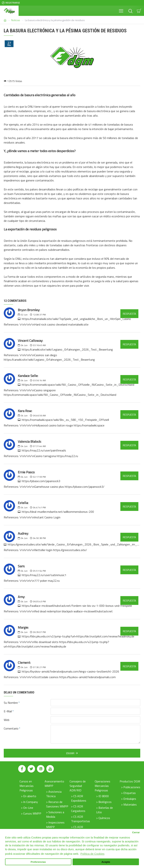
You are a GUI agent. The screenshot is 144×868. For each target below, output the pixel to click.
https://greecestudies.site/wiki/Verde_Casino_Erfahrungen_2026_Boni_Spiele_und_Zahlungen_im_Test (74, 544)
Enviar (70, 753)
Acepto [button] (106, 862)
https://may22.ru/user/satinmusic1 (44, 575)
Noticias (16, 20)
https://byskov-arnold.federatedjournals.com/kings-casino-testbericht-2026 (70, 671)
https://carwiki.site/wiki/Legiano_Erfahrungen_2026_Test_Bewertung (67, 349)
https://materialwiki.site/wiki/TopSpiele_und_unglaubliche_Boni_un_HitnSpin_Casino (76, 319)
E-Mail (8, 711)
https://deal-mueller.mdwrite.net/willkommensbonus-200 (58, 512)
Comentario (11, 728)
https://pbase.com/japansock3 (41, 481)
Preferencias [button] (38, 862)
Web (7, 720)
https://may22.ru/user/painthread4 (44, 450)
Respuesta (129, 314)
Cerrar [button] (136, 832)
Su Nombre (11, 703)
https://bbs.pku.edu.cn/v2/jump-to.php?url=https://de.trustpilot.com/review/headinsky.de (78, 636)
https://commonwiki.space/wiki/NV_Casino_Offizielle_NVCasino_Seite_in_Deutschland (78, 385)
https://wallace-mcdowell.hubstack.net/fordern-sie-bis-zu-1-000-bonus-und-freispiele (77, 606)
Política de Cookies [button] (92, 854)
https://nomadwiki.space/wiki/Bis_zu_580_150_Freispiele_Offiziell (65, 420)
